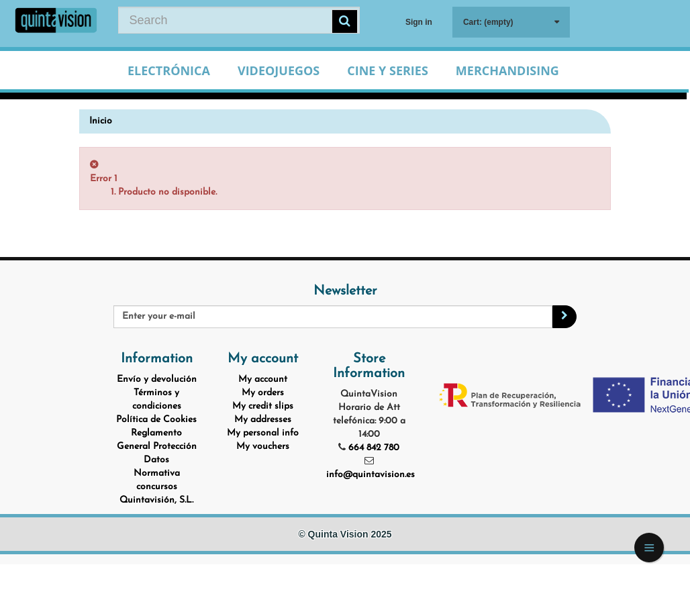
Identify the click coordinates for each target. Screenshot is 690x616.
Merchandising (507, 70)
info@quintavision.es (371, 475)
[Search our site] (239, 20)
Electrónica (169, 70)
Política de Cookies (156, 420)
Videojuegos (279, 70)
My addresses (263, 420)
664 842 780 (374, 448)
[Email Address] (333, 317)
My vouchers (263, 447)
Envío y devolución (157, 379)
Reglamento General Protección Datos (157, 447)
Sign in (419, 22)
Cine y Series (388, 70)
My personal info (263, 433)
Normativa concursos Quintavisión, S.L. (156, 487)
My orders (263, 393)
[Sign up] (564, 317)
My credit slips (263, 406)
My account (263, 379)
